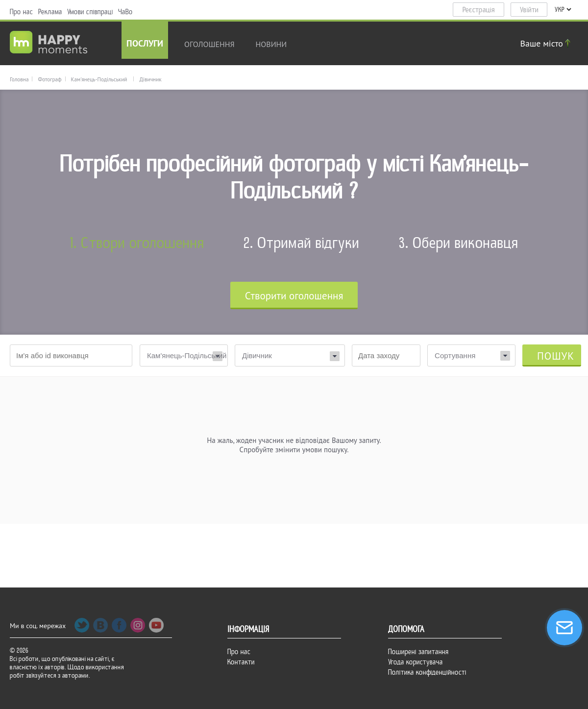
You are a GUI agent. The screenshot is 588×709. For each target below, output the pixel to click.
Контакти (241, 662)
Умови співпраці (90, 12)
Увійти (529, 10)
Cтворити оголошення (294, 296)
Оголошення (209, 44)
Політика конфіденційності (427, 672)
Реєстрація (479, 10)
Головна (19, 79)
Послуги (145, 44)
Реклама (50, 12)
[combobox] (471, 355)
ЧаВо (125, 12)
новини (271, 44)
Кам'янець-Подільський (99, 79)
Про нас (22, 12)
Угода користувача (416, 662)
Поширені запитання (418, 652)
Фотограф (49, 79)
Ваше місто (547, 43)
